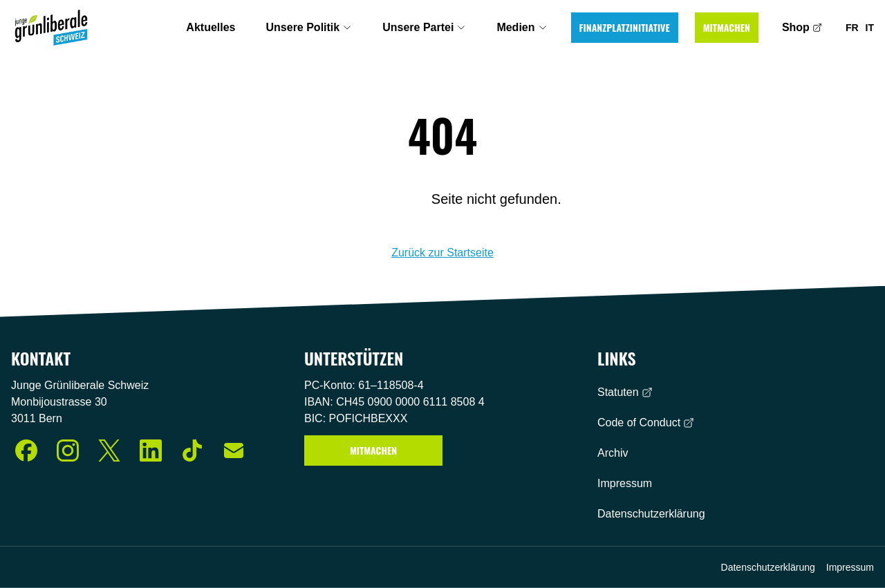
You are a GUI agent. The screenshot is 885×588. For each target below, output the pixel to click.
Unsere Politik (309, 27)
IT (870, 28)
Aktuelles (211, 27)
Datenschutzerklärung (651, 514)
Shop (802, 27)
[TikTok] (192, 451)
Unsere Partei (424, 27)
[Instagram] (68, 451)
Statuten (625, 392)
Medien (522, 27)
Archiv (613, 453)
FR (852, 28)
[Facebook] (26, 451)
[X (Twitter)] (109, 451)
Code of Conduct (646, 423)
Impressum (625, 483)
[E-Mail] (234, 451)
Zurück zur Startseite (442, 253)
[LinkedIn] (151, 451)
